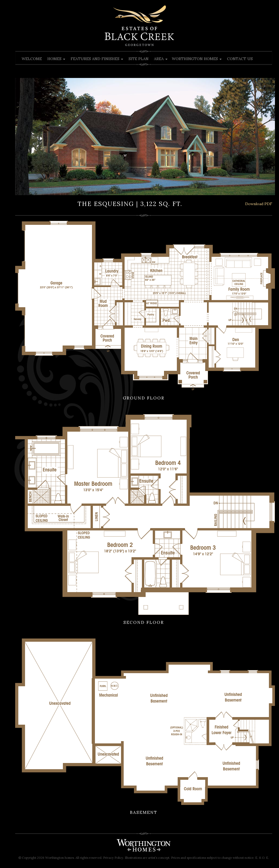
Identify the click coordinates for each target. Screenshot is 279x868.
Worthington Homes (197, 59)
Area (161, 59)
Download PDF (259, 204)
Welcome (32, 59)
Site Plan (139, 59)
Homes (56, 59)
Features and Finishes (97, 59)
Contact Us (240, 59)
